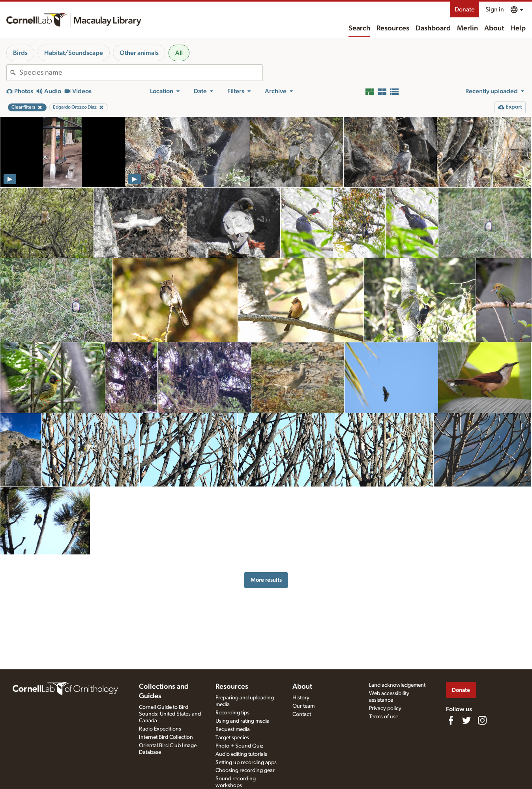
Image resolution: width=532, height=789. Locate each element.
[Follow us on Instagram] (482, 720)
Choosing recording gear (245, 770)
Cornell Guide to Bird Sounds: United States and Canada (170, 714)
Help (518, 28)
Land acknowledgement (397, 685)
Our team (303, 706)
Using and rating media (243, 721)
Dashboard (433, 28)
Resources (393, 28)
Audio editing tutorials (241, 754)
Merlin (467, 28)
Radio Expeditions (160, 729)
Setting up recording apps (246, 763)
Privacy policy (385, 708)
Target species (232, 738)
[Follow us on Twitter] (466, 720)
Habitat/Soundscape (74, 53)
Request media (233, 729)
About (494, 28)
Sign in (495, 9)
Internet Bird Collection (166, 737)
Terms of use (384, 717)
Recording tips (232, 713)
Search (359, 28)
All (179, 53)
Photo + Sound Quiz (239, 746)
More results (266, 580)
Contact (302, 714)
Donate (465, 9)
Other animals (139, 53)
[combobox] (141, 73)
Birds (20, 53)
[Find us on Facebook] (451, 720)
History (301, 698)
